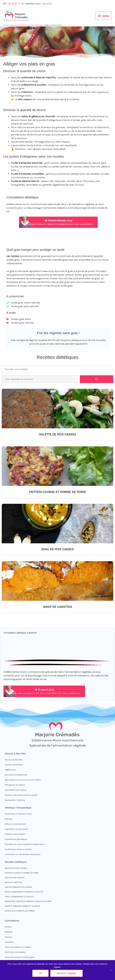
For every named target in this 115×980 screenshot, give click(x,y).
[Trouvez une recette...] (57, 369)
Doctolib (47, 4)
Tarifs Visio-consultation (15, 952)
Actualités (9, 942)
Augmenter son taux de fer (16, 829)
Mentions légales (66, 973)
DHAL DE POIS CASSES (57, 549)
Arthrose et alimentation (15, 824)
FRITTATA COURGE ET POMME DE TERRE (57, 492)
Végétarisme (10, 770)
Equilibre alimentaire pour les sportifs (21, 795)
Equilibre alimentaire (14, 765)
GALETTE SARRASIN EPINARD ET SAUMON (22, 906)
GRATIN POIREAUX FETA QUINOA (18, 887)
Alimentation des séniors (16, 790)
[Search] (97, 379)
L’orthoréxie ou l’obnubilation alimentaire (23, 854)
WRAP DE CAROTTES (57, 607)
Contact (8, 927)
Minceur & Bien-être (14, 760)
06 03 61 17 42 (16, 4)
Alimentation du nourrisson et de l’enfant (23, 780)
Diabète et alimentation (15, 834)
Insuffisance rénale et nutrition (18, 849)
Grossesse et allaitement (16, 775)
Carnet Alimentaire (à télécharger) (20, 957)
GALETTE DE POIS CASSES (57, 434)
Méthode (9, 932)
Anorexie (9, 819)
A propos (9, 937)
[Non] (111, 970)
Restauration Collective (15, 800)
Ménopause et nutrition (15, 785)
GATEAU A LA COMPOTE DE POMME (20, 911)
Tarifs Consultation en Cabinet (18, 947)
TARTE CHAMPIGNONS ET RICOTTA (19, 897)
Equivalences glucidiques (16, 839)
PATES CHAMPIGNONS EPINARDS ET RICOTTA (24, 892)
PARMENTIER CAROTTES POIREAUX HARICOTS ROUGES (28, 901)
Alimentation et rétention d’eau (18, 814)
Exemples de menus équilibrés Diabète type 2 (25, 844)
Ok (40, 973)
